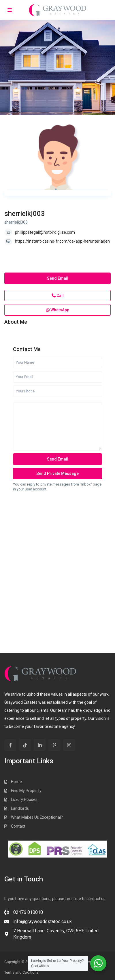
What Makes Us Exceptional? (37, 817)
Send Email (58, 278)
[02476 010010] (24, 914)
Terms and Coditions (21, 972)
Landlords (20, 808)
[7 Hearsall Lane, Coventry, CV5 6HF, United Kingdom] (57, 936)
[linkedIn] (40, 745)
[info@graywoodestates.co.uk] (38, 923)
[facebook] (10, 745)
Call (58, 296)
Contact (18, 826)
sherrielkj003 (25, 214)
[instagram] (69, 745)
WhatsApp (58, 310)
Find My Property (26, 791)
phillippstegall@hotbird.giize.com (45, 232)
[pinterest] (54, 745)
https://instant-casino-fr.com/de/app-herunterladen (62, 241)
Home (16, 782)
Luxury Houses (24, 799)
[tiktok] (25, 745)
